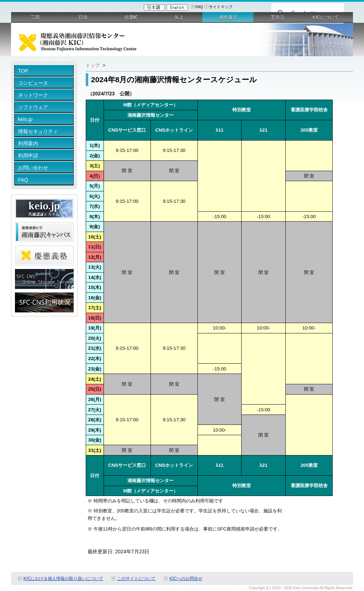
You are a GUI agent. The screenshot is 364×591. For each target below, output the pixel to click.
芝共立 (278, 17)
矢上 (179, 17)
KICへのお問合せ (186, 579)
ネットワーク (33, 95)
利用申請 (28, 155)
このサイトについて (136, 579)
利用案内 (28, 143)
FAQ (199, 7)
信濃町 (131, 17)
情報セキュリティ (38, 131)
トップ (93, 65)
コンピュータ (33, 83)
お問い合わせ (33, 168)
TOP (23, 71)
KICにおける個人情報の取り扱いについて (64, 579)
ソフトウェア (33, 107)
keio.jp (25, 119)
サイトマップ (221, 7)
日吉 (83, 17)
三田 (35, 17)
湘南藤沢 (228, 17)
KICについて (326, 17)
